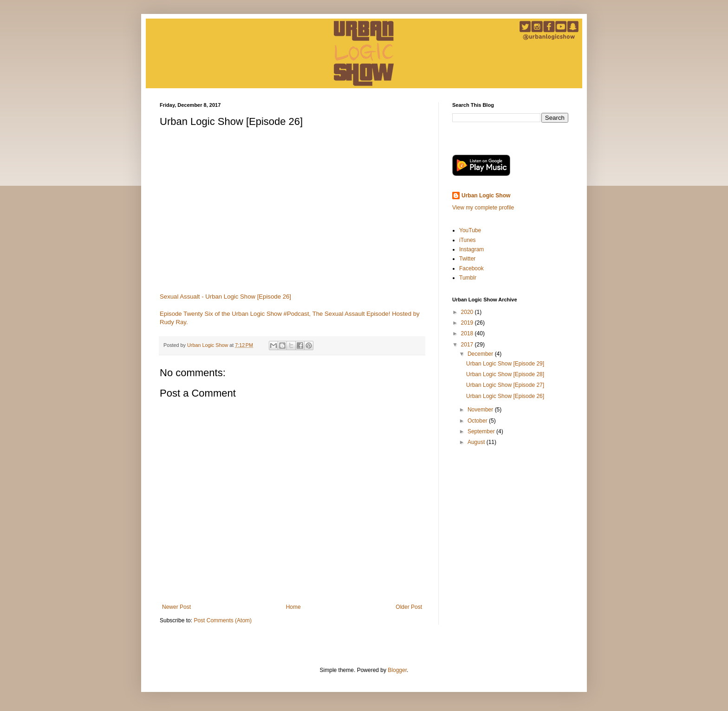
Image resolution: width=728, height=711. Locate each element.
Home (293, 607)
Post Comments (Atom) (223, 620)
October (478, 421)
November (481, 410)
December (481, 354)
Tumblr (468, 278)
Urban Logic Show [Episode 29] (505, 364)
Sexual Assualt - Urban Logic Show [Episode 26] (225, 297)
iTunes (468, 240)
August (477, 442)
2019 (468, 323)
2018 (468, 333)
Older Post (409, 607)
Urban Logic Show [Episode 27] (505, 385)
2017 (468, 345)
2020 (468, 312)
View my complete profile (483, 208)
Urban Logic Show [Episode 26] (505, 396)
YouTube (470, 230)
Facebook (471, 268)
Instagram (471, 249)
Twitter (467, 259)
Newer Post (176, 607)
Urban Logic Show (486, 196)
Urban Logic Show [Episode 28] (505, 374)
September (482, 431)
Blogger (397, 670)
